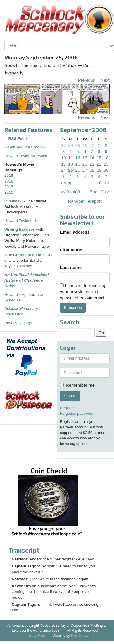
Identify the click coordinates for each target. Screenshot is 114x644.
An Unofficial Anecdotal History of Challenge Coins (27, 280)
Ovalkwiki (14, 201)
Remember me (77, 385)
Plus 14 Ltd (80, 636)
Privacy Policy (36, 636)
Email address (75, 232)
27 (64, 145)
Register (67, 408)
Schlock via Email (25, 147)
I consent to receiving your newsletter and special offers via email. (83, 292)
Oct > (104, 183)
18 (71, 164)
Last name (71, 267)
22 (99, 164)
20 (85, 164)
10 (64, 158)
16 (106, 158)
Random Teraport (85, 201)
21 (92, 164)
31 (92, 145)
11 (71, 158)
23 (106, 164)
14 (92, 158)
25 (71, 170)
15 (99, 158)
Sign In (70, 396)
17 (64, 164)
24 (64, 170)
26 (78, 170)
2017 (9, 187)
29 (78, 145)
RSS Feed (18, 139)
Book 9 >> (100, 192)
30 (85, 145)
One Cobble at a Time (25, 255)
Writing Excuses (20, 229)
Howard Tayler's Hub (23, 221)
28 (71, 145)
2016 (9, 192)
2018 (9, 181)
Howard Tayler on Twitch (26, 156)
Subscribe (73, 308)
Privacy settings (18, 323)
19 (78, 164)
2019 (9, 175)
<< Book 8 (70, 192)
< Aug (66, 183)
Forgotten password (77, 413)
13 (85, 158)
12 (78, 158)
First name (71, 250)
